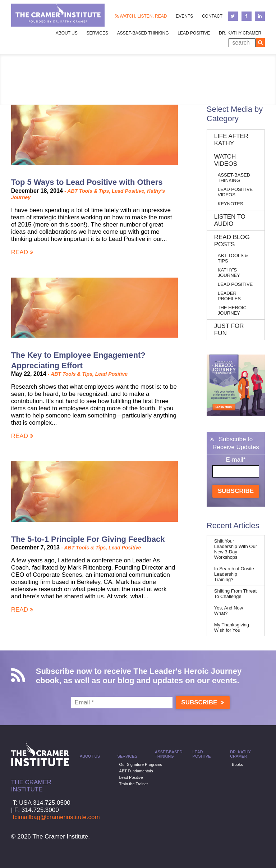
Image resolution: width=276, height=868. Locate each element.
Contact (212, 16)
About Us (90, 756)
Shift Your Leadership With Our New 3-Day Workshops (236, 549)
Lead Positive (194, 33)
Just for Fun (229, 330)
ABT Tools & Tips (88, 191)
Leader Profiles (229, 296)
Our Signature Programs (141, 764)
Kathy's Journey (229, 273)
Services (127, 756)
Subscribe (236, 491)
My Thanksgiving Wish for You (232, 627)
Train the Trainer (134, 784)
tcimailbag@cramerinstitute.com (56, 817)
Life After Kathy (231, 140)
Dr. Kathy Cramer (240, 33)
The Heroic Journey (232, 310)
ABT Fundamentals (136, 771)
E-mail (236, 460)
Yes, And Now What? (229, 611)
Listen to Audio (230, 220)
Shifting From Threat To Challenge (235, 594)
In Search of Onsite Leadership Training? (234, 574)
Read (22, 252)
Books (237, 764)
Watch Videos (226, 160)
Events (184, 16)
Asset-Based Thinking (143, 33)
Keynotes (231, 204)
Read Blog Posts (232, 241)
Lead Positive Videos (235, 192)
